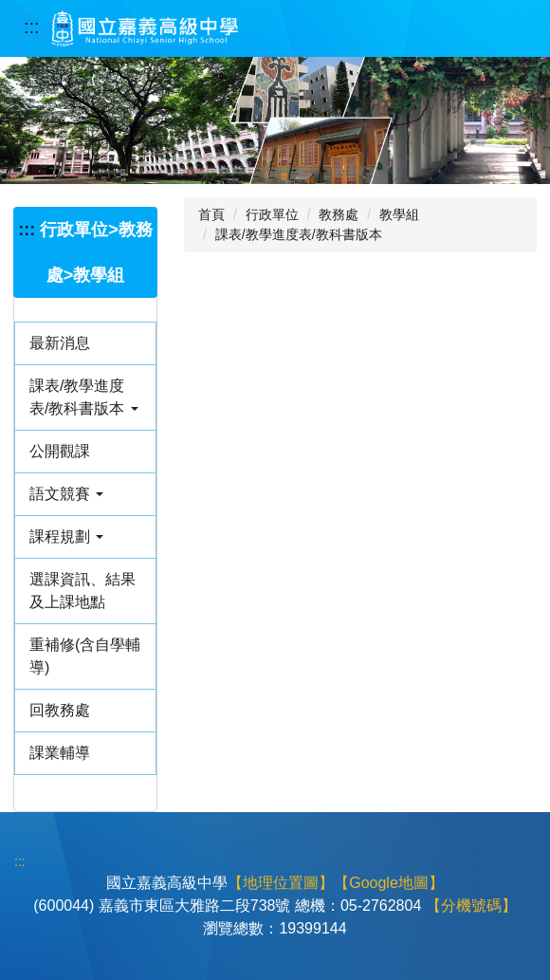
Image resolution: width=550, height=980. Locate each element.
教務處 (339, 214)
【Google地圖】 (389, 883)
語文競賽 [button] (66, 494)
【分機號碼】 (471, 906)
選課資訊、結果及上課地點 (82, 591)
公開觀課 (60, 451)
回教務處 (60, 710)
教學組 (399, 214)
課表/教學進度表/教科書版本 (299, 234)
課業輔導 (60, 753)
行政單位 (272, 214)
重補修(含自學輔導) (85, 656)
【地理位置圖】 (281, 883)
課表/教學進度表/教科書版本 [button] (84, 397)
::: (32, 27)
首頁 (211, 214)
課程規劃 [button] (66, 536)
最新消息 (60, 343)
